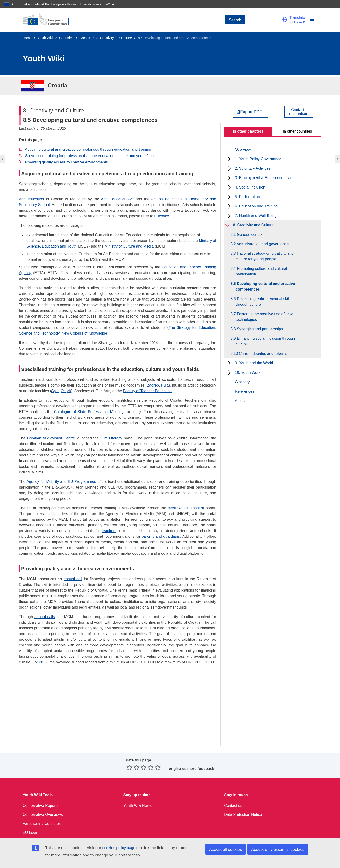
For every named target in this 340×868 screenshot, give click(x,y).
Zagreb (153, 385)
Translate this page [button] (297, 20)
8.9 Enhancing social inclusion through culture (265, 341)
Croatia (85, 38)
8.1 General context (250, 234)
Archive (241, 401)
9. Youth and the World (254, 363)
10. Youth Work (248, 372)
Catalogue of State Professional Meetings (90, 412)
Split (55, 391)
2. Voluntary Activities (253, 168)
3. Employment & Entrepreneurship (264, 178)
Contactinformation (298, 112)
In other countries (297, 131)
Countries (66, 38)
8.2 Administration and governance (262, 244)
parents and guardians (161, 536)
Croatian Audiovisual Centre (51, 438)
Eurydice (161, 216)
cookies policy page (119, 848)
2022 (43, 662)
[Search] (167, 19)
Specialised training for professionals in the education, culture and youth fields (90, 156)
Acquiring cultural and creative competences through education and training (88, 149)
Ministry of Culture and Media (129, 246)
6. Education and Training (256, 206)
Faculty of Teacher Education (147, 391)
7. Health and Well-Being (256, 216)
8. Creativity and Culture (114, 38)
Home (27, 38)
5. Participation (247, 197)
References (245, 391)
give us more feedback (194, 769)
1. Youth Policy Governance (258, 159)
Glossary (242, 382)
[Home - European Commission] (49, 20)
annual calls (45, 617)
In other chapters (248, 131)
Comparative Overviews (43, 814)
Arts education (31, 199)
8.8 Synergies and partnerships (259, 329)
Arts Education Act (117, 199)
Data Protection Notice (243, 814)
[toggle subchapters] (229, 159)
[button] (284, 20)
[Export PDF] (250, 112)
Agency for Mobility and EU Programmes (61, 482)
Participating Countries (42, 823)
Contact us (233, 806)
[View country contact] (299, 112)
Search (235, 20)
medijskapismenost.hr (186, 508)
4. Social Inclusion (250, 187)
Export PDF (251, 112)
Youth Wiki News (138, 806)
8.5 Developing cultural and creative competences (265, 286)
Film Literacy (111, 438)
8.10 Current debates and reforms (261, 354)
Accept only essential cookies (278, 849)
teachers (109, 531)
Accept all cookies (225, 849)
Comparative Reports (40, 806)
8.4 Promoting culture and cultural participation (261, 271)
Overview (243, 149)
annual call (73, 579)
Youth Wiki (45, 38)
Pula (165, 385)
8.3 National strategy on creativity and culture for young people (265, 256)
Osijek (66, 391)
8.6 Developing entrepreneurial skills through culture (263, 302)
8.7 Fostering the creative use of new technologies (264, 317)
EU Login (30, 832)
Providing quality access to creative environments (66, 162)
